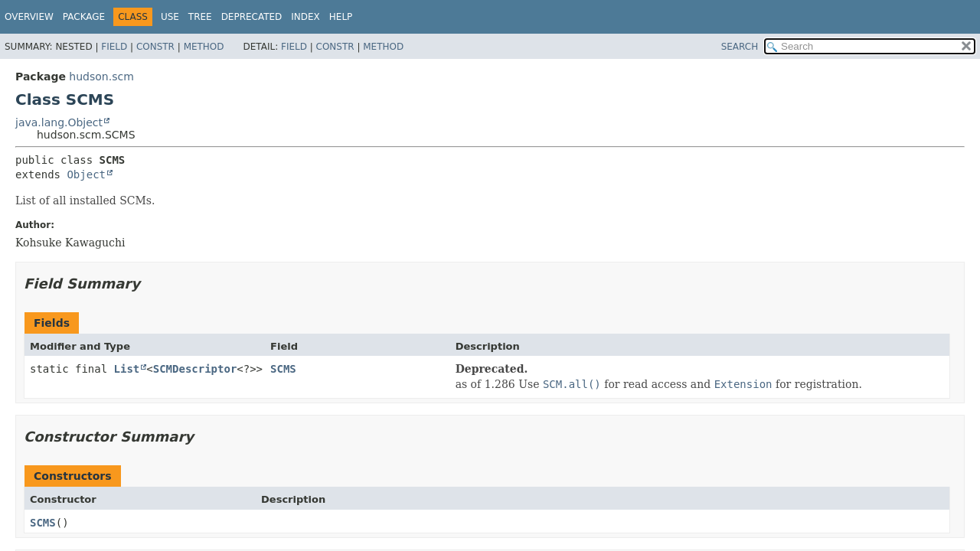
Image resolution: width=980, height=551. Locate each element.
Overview (29, 17)
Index (305, 17)
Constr (155, 47)
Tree (200, 17)
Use (170, 17)
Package (84, 17)
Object (86, 174)
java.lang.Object (59, 122)
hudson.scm (101, 77)
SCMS (283, 369)
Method (204, 47)
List (127, 369)
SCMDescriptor (195, 369)
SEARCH (740, 47)
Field (114, 47)
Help (341, 17)
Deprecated (252, 17)
